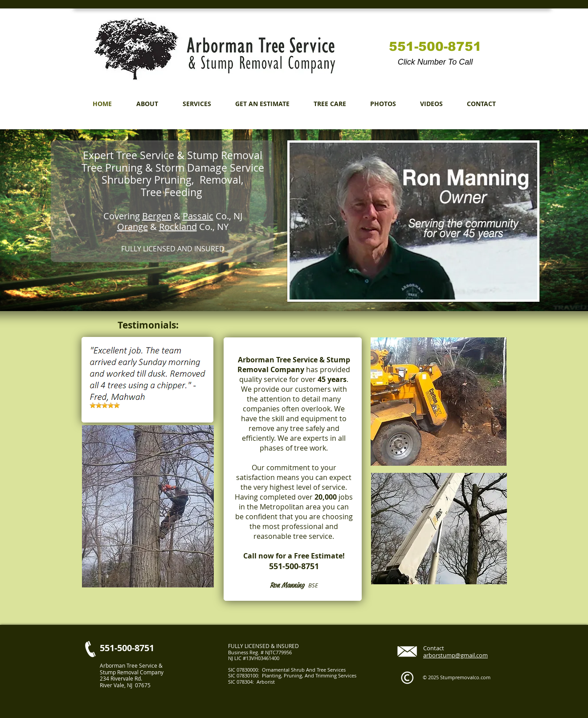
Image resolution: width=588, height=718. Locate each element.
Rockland (178, 227)
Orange (133, 227)
